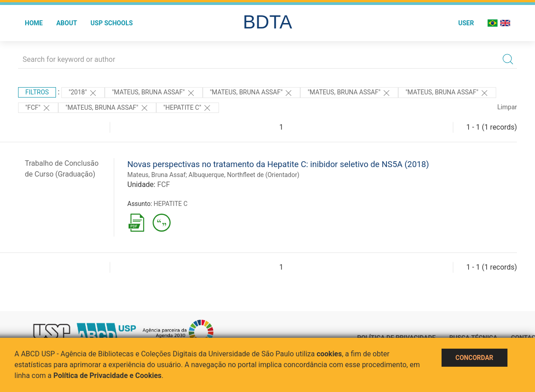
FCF (163, 184)
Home (34, 23)
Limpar (507, 107)
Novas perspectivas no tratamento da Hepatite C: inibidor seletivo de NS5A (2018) (278, 164)
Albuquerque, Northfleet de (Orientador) (244, 175)
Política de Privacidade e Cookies (107, 376)
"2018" (83, 93)
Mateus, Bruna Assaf (156, 175)
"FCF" (38, 108)
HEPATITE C (170, 204)
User (466, 23)
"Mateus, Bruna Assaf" (154, 93)
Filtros (37, 92)
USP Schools (112, 23)
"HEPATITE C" (188, 108)
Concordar (475, 358)
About (67, 23)
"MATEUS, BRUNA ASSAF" (447, 93)
